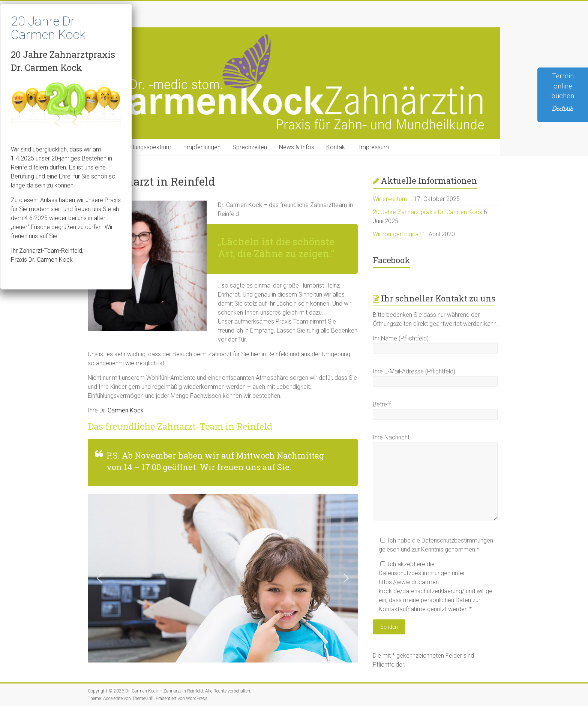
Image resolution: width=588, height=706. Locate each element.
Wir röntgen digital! (397, 234)
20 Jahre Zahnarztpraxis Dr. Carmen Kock (427, 212)
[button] (99, 578)
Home (102, 147)
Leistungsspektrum (147, 147)
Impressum (374, 147)
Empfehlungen (202, 147)
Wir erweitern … (392, 199)
